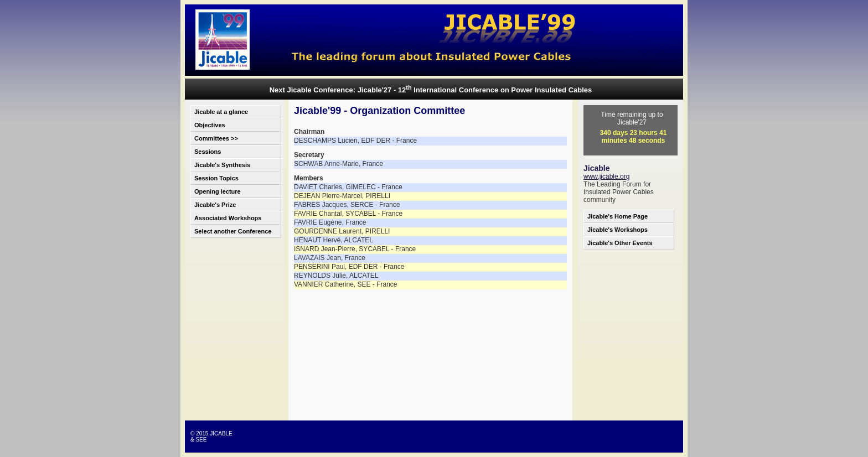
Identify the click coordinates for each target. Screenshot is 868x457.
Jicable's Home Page (618, 216)
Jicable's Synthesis (222, 165)
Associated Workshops (228, 218)
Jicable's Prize (215, 205)
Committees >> (216, 138)
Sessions (208, 152)
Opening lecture (218, 191)
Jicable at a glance (221, 112)
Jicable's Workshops (618, 230)
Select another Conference (233, 231)
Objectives (210, 125)
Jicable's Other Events (620, 243)
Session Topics (216, 178)
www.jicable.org (606, 176)
